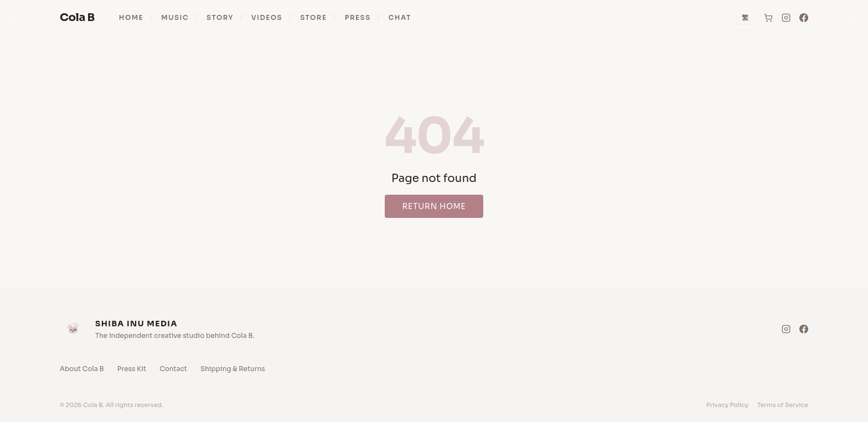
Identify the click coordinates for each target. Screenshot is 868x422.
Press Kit (132, 369)
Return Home (434, 206)
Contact (173, 369)
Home (131, 17)
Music (175, 17)
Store (313, 17)
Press (358, 17)
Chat (400, 17)
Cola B (77, 17)
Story (220, 17)
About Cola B (82, 369)
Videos (267, 17)
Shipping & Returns (233, 369)
